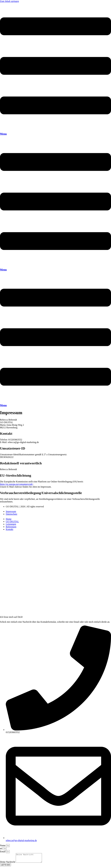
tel (1, 848)
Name (3, 845)
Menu (3, 134)
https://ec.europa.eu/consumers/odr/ (16, 484)
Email (3, 851)
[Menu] (55, 128)
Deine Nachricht (8, 864)
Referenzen (11, 527)
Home (9, 519)
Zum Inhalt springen (9, 1)
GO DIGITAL (12, 522)
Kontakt (10, 529)
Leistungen (11, 524)
